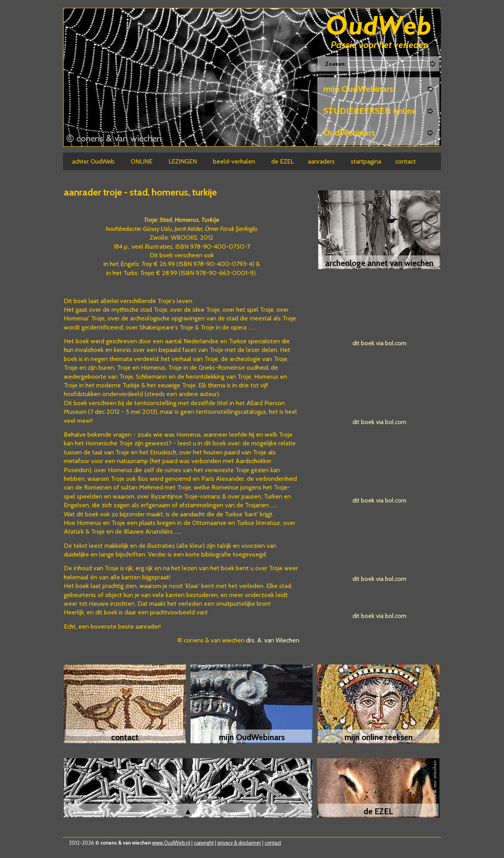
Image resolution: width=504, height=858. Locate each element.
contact (273, 843)
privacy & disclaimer (239, 843)
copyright (204, 843)
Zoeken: (336, 64)
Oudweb (379, 27)
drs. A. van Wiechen (273, 640)
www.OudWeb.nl (171, 843)
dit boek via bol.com (379, 343)
